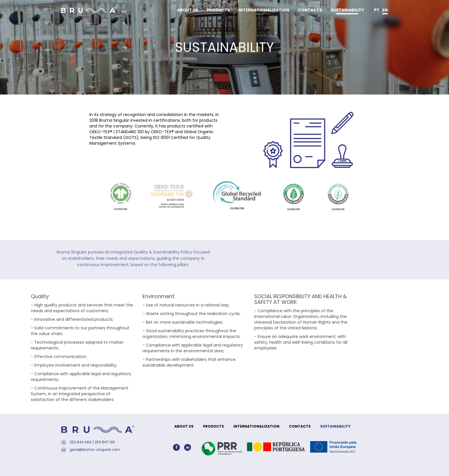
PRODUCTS (218, 10)
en (385, 10)
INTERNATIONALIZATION (264, 10)
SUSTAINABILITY (347, 10)
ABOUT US (188, 10)
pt (377, 10)
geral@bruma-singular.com (95, 450)
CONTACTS (310, 10)
